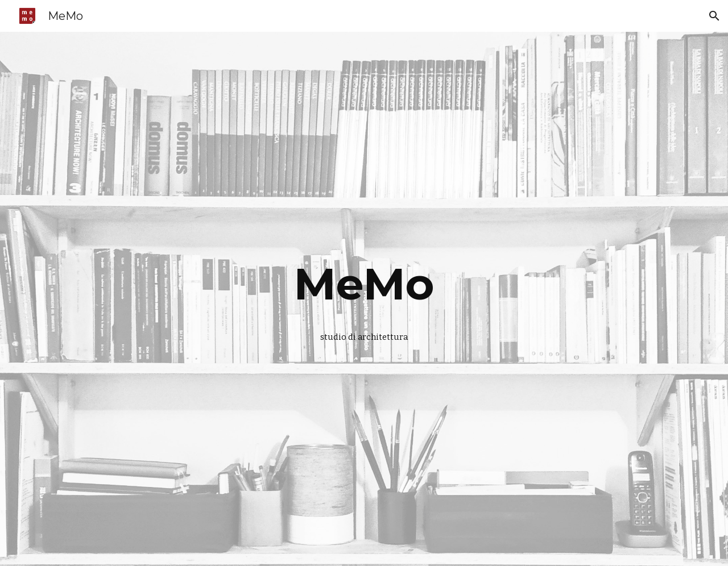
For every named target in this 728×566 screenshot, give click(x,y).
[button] (714, 16)
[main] (364, 284)
